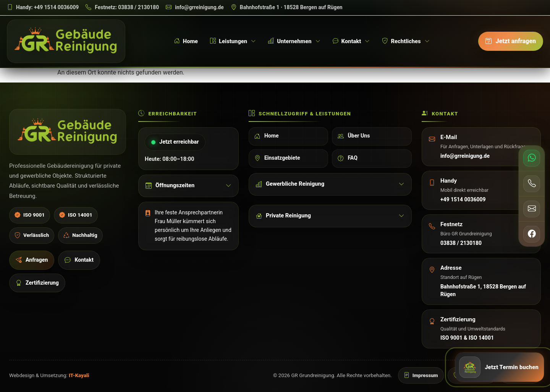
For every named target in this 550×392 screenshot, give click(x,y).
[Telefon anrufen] (532, 183)
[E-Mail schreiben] (195, 7)
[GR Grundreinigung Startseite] (66, 41)
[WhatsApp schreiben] (532, 158)
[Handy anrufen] (43, 7)
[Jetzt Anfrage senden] (500, 369)
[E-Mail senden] (532, 209)
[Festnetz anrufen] (122, 7)
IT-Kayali (79, 375)
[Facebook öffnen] (532, 234)
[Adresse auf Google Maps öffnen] (287, 7)
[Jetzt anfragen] (511, 41)
